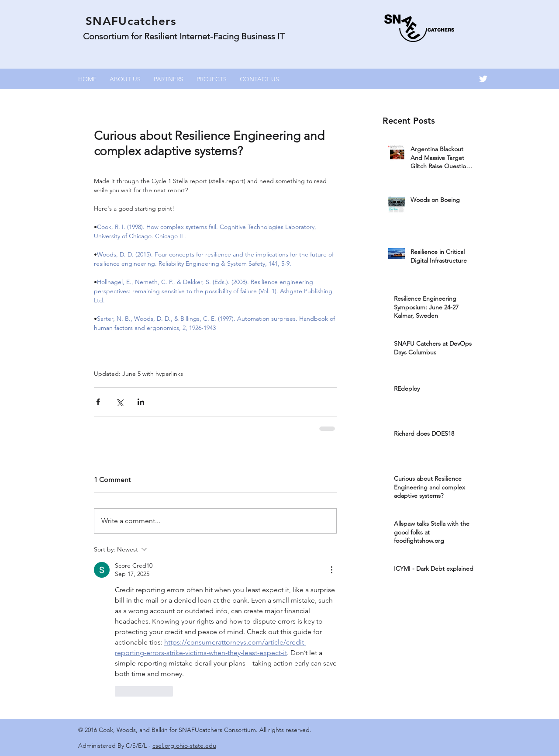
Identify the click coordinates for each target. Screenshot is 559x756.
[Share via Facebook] (98, 402)
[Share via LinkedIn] (141, 402)
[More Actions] (331, 570)
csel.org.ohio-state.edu (184, 746)
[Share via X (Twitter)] (119, 402)
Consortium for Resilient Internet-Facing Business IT (184, 36)
